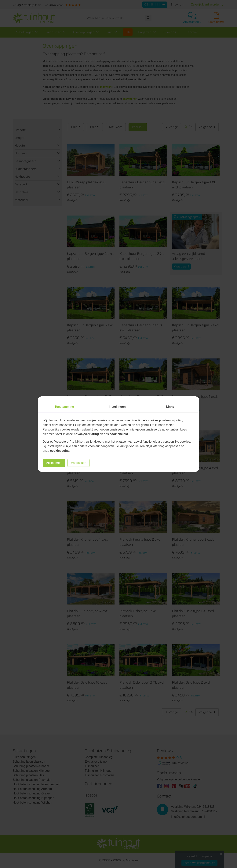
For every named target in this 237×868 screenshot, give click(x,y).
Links (170, 407)
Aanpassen (78, 463)
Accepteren (54, 463)
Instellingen (117, 407)
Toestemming (64, 407)
